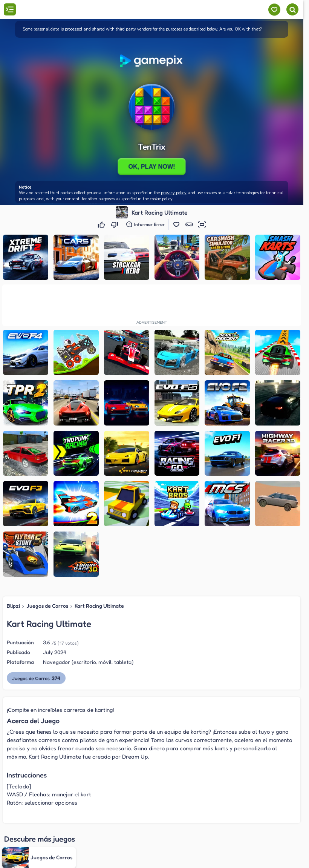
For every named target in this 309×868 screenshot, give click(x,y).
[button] (176, 224)
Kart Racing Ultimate (99, 606)
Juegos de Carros (47, 606)
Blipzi (13, 606)
